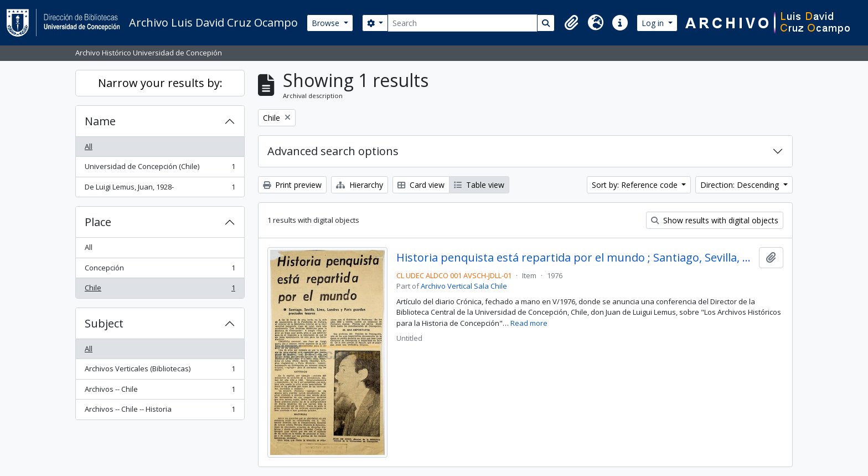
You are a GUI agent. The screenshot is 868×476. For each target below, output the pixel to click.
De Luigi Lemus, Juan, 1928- (160, 189)
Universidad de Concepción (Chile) (160, 169)
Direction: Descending (741, 185)
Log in (654, 23)
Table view (479, 185)
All (89, 146)
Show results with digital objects (715, 220)
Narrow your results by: (160, 83)
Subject (104, 323)
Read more (529, 323)
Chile (160, 290)
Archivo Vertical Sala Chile (464, 286)
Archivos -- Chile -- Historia (160, 411)
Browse (327, 23)
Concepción (160, 270)
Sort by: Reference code (636, 185)
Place (98, 222)
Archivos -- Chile (160, 391)
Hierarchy (360, 185)
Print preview (292, 185)
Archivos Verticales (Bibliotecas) (160, 371)
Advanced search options (333, 151)
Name (100, 121)
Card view (421, 185)
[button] (571, 23)
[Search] (463, 23)
